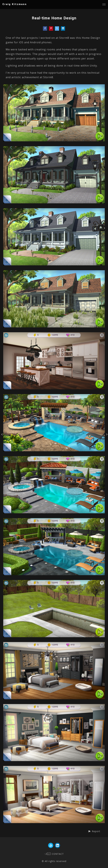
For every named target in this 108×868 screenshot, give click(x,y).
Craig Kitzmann (15, 4)
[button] (94, 831)
